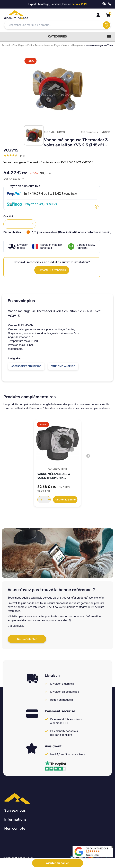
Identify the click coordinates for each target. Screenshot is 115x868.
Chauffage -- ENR (22, 45)
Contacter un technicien (52, 270)
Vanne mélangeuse (73, 45)
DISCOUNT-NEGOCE (97, 849)
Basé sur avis (93, 855)
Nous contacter (27, 639)
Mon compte (15, 828)
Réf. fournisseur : (90, 132)
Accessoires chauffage (47, 45)
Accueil (6, 45)
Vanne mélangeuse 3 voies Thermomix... (54, 476)
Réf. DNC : (49, 132)
